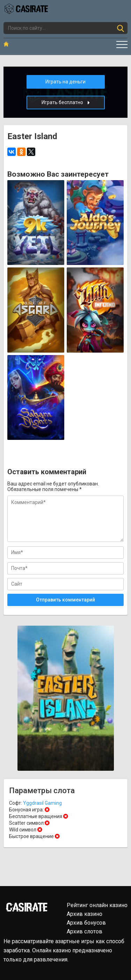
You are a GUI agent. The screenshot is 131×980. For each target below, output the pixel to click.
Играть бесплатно (66, 103)
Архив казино (85, 914)
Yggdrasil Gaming (42, 803)
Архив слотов (85, 931)
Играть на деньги (65, 82)
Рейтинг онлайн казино (97, 905)
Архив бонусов (86, 923)
